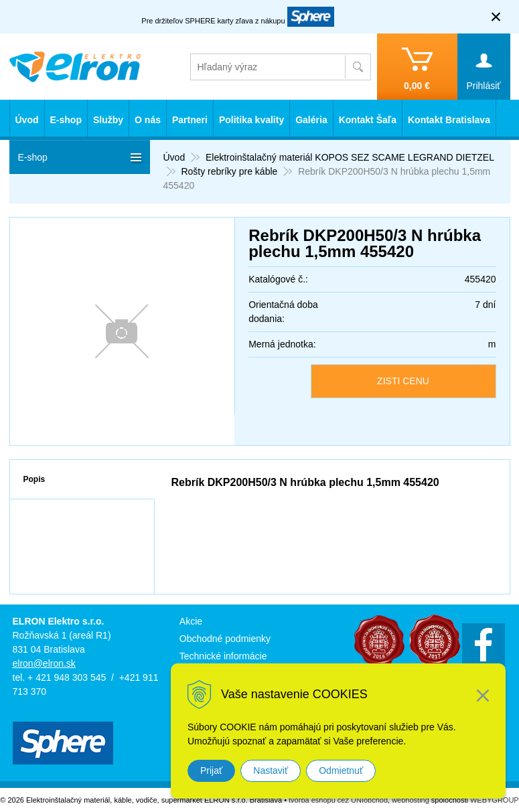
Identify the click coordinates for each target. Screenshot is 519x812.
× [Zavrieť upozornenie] (496, 16)
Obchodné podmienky (225, 639)
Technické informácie (223, 656)
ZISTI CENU (403, 381)
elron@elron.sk (44, 663)
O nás (148, 120)
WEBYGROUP (495, 800)
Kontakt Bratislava (449, 120)
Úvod (27, 120)
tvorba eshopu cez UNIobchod (338, 800)
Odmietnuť (341, 770)
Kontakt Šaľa (368, 120)
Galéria (311, 120)
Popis (34, 479)
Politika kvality (251, 120)
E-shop (66, 120)
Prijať (211, 770)
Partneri (190, 120)
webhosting (411, 800)
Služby (108, 120)
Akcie (191, 621)
